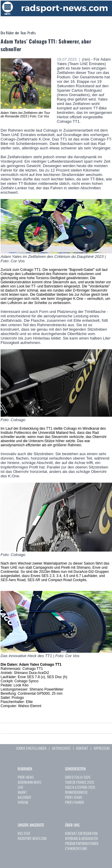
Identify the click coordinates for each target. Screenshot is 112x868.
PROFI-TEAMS (74, 797)
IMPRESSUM (102, 748)
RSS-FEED (24, 833)
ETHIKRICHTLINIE (76, 848)
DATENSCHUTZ (61, 748)
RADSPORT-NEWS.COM (32, 838)
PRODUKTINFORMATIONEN (82, 843)
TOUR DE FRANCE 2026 (79, 782)
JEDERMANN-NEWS (30, 782)
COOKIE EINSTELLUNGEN (31, 748)
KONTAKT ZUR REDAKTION (81, 833)
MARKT (22, 792)
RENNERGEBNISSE (76, 792)
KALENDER (24, 797)
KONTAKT (82, 748)
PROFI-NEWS (26, 777)
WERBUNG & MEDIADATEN (81, 838)
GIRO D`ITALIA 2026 (78, 777)
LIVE (21, 787)
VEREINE (23, 802)
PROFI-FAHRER (74, 802)
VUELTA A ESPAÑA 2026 (80, 787)
